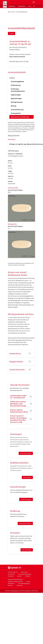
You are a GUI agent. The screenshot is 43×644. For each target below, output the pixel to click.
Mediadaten (11, 583)
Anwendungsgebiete (17, 81)
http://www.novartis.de (17, 57)
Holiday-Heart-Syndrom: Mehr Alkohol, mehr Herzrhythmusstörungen (18, 404)
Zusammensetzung (17, 109)
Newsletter (20, 585)
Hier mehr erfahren (25, 523)
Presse (28, 581)
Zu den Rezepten (26, 499)
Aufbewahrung (16, 85)
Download (11, 576)
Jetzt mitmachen (26, 453)
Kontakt (19, 576)
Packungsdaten (16, 113)
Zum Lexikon (27, 477)
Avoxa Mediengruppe (24, 583)
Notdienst (12, 6)
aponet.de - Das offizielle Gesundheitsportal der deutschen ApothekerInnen (15, 2)
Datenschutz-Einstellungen (15, 579)
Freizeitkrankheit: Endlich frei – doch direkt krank (18, 397)
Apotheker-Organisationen (15, 581)
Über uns (10, 585)
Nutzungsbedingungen (25, 574)
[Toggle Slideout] (34, 2)
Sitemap (28, 576)
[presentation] (34, 6)
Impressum (24, 572)
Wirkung (14, 106)
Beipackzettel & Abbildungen (20, 117)
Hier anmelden (27, 550)
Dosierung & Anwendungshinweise (18, 90)
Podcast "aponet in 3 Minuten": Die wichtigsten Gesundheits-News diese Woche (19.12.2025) (18, 419)
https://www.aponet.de (15, 568)
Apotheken (22, 6)
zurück (12, 33)
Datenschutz (11, 574)
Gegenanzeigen (16, 95)
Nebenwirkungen (16, 98)
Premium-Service (13, 572)
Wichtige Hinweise (17, 102)
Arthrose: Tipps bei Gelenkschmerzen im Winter (19, 411)
